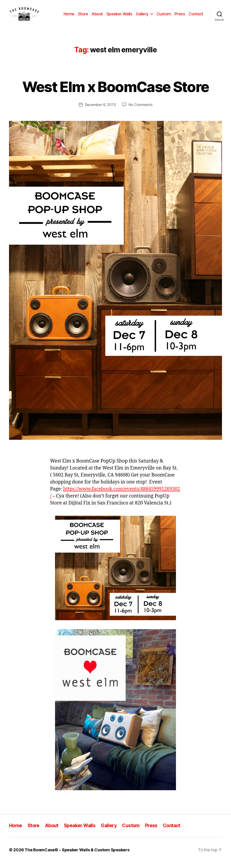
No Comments (140, 110)
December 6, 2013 (100, 110)
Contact (196, 16)
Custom (164, 16)
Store (83, 16)
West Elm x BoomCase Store (116, 92)
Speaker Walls (119, 16)
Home (69, 16)
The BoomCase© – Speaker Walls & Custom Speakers (77, 855)
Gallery (142, 16)
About (97, 16)
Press (180, 16)
